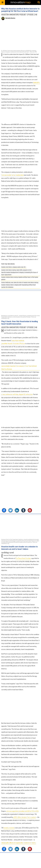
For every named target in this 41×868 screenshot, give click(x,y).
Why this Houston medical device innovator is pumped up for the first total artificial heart (20, 10)
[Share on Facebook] (4, 510)
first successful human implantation (12, 175)
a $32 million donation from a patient (24, 817)
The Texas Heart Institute (23, 558)
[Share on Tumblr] (23, 510)
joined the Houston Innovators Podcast (13, 344)
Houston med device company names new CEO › (14, 267)
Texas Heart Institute (17, 340)
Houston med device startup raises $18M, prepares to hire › (17, 270)
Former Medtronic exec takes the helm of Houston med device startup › (20, 283)
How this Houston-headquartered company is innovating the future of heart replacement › (20, 274)
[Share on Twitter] (10, 510)
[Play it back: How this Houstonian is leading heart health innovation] (20, 303)
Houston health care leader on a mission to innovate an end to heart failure (20, 548)
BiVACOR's (37, 82)
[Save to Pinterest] (30, 510)
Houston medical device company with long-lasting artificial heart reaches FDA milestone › (19, 286)
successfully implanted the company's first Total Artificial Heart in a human (19, 367)
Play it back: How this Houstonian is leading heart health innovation (20, 323)
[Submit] (39, 2)
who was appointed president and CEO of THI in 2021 (22, 811)
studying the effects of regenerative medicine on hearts (18, 843)
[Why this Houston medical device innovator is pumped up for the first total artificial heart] (20, 36)
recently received (9, 828)
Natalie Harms (10, 18)
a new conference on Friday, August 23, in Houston (17, 394)
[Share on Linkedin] (17, 510)
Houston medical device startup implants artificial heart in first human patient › (20, 278)
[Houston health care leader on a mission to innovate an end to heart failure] (20, 527)
